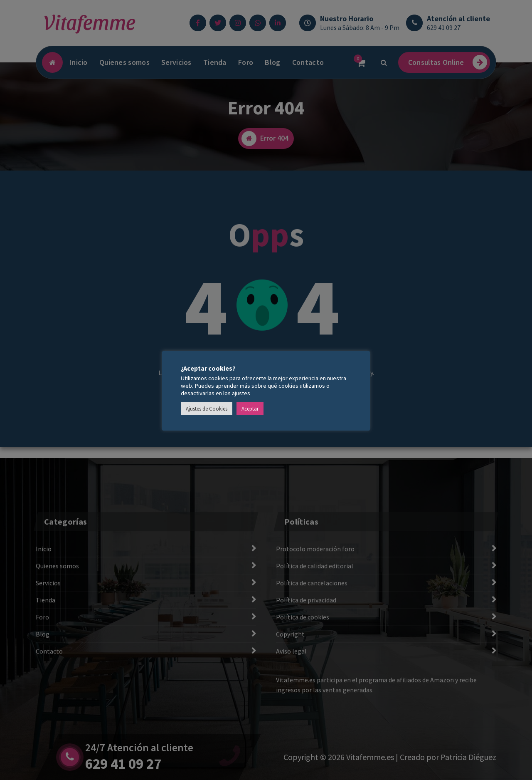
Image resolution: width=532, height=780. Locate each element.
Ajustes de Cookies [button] (207, 409)
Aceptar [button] (250, 409)
